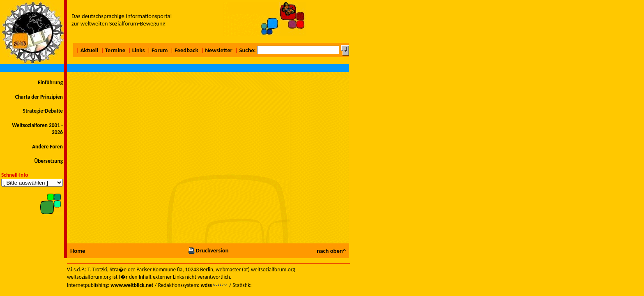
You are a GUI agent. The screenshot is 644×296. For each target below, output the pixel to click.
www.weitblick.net (132, 285)
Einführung (50, 82)
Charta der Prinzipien (39, 97)
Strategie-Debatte (43, 111)
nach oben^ (331, 251)
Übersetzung (48, 161)
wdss (206, 285)
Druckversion (208, 250)
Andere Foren (47, 147)
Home (78, 251)
